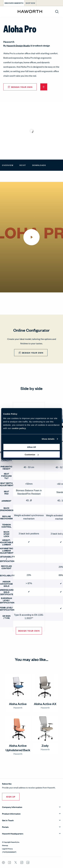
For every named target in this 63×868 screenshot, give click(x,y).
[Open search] (57, 12)
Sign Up (11, 797)
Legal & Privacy (7, 849)
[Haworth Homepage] (30, 12)
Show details (48, 439)
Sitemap (5, 845)
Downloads (39, 165)
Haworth (9, 42)
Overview (8, 165)
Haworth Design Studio (18, 46)
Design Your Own (29, 631)
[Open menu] (4, 12)
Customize (32, 455)
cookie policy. (19, 428)
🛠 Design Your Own (20, 87)
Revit (23, 165)
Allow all (31, 447)
